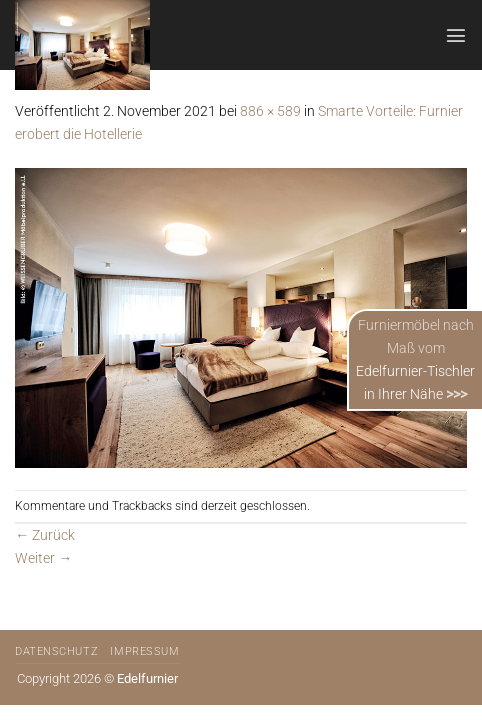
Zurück (45, 535)
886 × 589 (270, 111)
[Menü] (456, 35)
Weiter (43, 558)
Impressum (144, 651)
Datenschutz (56, 651)
